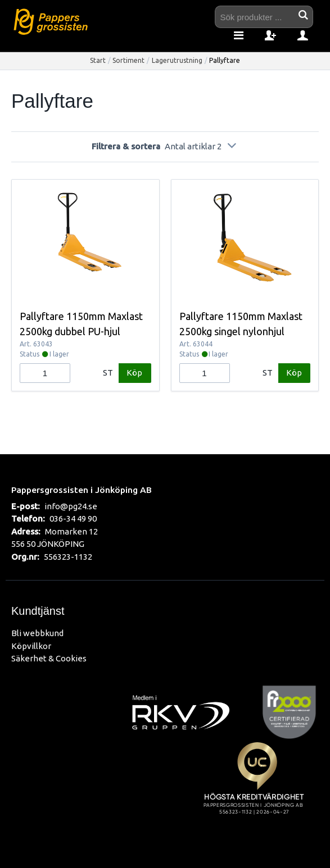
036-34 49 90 (73, 518)
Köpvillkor (31, 646)
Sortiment (128, 60)
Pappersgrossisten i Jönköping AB (82, 490)
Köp (134, 373)
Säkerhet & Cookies (49, 658)
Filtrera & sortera (165, 146)
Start (98, 60)
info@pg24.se (71, 506)
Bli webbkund (37, 633)
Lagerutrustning (177, 60)
